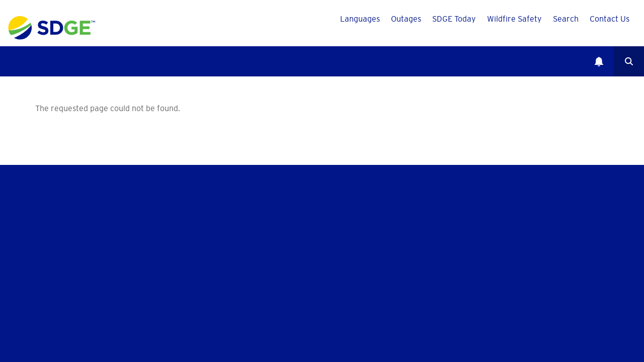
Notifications (599, 61)
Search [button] (629, 61)
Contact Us (610, 19)
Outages (406, 19)
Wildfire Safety (514, 19)
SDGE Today (454, 19)
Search (566, 19)
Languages (360, 19)
